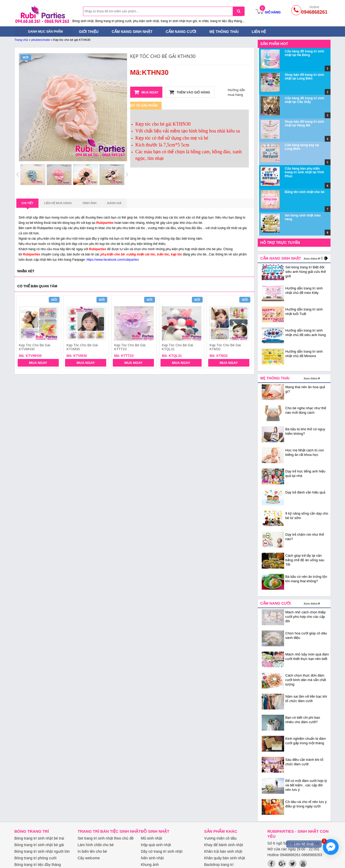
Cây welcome (89, 858)
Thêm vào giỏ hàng (190, 92)
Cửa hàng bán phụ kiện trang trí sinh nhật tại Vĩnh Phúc (304, 172)
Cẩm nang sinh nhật (132, 32)
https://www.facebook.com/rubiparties (113, 260)
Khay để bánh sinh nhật (224, 845)
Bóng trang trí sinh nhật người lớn (42, 851)
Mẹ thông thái (224, 32)
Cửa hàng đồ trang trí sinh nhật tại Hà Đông (304, 53)
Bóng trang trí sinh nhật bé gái (39, 845)
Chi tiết (28, 205)
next (246, 332)
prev (23, 332)
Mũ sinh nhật (152, 838)
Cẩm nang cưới (181, 32)
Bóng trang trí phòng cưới (36, 858)
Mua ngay (146, 92)
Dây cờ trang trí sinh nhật (162, 851)
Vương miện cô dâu (220, 838)
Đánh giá (114, 203)
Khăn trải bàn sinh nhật (223, 851)
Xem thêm (311, 259)
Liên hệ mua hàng (58, 203)
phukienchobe (41, 40)
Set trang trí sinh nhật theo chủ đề (106, 838)
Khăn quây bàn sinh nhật (225, 858)
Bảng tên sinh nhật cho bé (305, 192)
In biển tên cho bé (93, 851)
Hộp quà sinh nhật (156, 845)
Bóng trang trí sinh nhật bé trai (39, 838)
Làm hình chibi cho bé (96, 845)
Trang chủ (21, 40)
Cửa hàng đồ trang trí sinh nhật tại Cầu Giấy (304, 100)
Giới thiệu (89, 32)
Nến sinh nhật (152, 858)
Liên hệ (259, 32)
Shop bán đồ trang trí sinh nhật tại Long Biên (304, 77)
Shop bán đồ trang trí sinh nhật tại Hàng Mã (304, 124)
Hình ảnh (89, 203)
